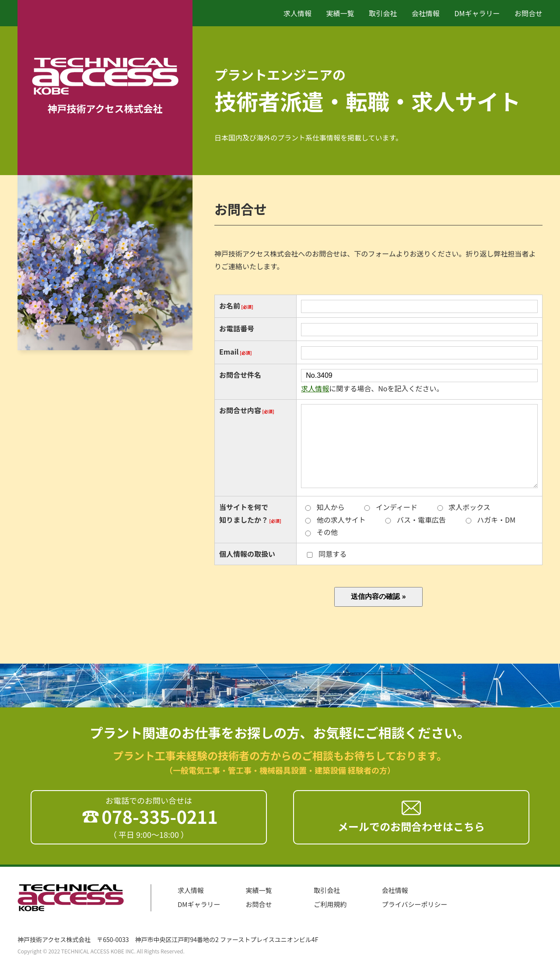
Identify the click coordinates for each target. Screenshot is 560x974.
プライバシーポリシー (415, 904)
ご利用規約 (330, 904)
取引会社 (383, 13)
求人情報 (297, 13)
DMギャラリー (477, 13)
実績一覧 (340, 13)
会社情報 (426, 13)
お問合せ (528, 13)
